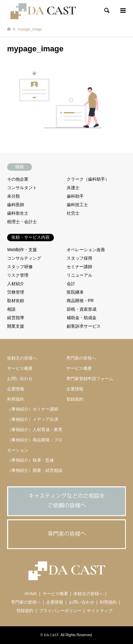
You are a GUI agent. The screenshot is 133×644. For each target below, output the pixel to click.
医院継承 (75, 292)
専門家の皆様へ (81, 358)
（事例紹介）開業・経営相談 (35, 470)
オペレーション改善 (86, 250)
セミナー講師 (79, 267)
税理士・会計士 (22, 222)
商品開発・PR (80, 301)
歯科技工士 (77, 205)
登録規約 (75, 399)
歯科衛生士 (18, 213)
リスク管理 (18, 275)
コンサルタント (22, 188)
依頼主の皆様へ (22, 358)
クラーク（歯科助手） (88, 179)
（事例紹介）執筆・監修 (31, 460)
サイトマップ (100, 611)
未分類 (13, 196)
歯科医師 (16, 205)
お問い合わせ (20, 379)
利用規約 (16, 399)
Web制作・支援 (22, 250)
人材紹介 (16, 284)
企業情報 (16, 389)
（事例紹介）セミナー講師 (33, 409)
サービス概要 (20, 368)
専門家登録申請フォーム (90, 379)
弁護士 (73, 188)
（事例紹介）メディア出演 (33, 419)
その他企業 (18, 179)
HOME (31, 594)
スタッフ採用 (79, 258)
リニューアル (79, 275)
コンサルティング (24, 258)
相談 (11, 309)
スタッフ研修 (20, 267)
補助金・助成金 (82, 318)
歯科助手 (75, 196)
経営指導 (16, 318)
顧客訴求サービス (84, 326)
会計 (71, 284)
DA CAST (51, 635)
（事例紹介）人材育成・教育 (35, 430)
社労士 (73, 213)
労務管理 (16, 292)
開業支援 (16, 326)
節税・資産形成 (82, 309)
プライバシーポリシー (60, 611)
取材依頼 (16, 301)
